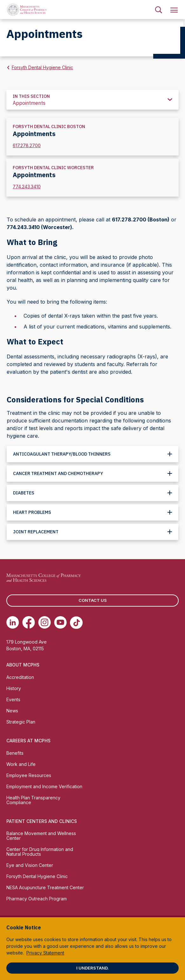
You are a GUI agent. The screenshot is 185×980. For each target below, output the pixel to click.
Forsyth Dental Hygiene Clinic (42, 67)
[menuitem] (159, 10)
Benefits (15, 753)
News (12, 711)
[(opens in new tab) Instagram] (45, 623)
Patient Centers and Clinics (42, 821)
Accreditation (20, 677)
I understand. (92, 968)
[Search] (159, 10)
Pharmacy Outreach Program (37, 899)
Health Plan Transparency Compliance (33, 800)
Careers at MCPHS (28, 741)
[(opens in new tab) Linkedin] (13, 623)
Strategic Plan (21, 722)
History (14, 688)
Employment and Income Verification (44, 786)
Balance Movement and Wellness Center (41, 836)
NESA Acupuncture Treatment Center (45, 887)
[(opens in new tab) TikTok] (76, 623)
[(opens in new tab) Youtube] (60, 623)
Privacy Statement (45, 953)
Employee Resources (29, 775)
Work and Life (21, 764)
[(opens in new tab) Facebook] (29, 623)
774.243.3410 (27, 187)
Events (13, 699)
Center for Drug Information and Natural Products (40, 852)
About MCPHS (23, 665)
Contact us (93, 600)
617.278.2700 (27, 145)
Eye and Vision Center (30, 865)
